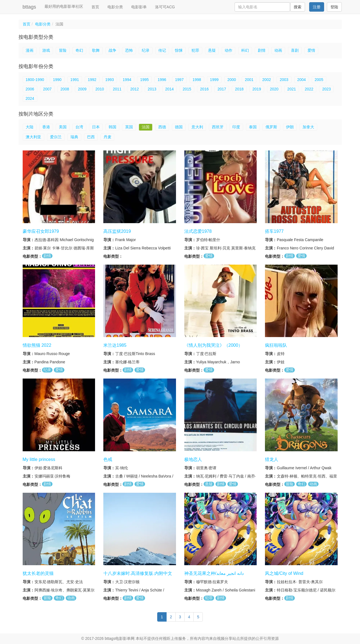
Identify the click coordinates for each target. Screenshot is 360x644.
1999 (214, 80)
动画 (278, 50)
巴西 (91, 137)
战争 (112, 50)
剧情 (262, 50)
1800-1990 (35, 80)
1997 (179, 80)
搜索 (298, 7)
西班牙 (218, 127)
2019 (257, 89)
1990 (57, 80)
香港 (46, 127)
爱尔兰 (56, 137)
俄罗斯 (271, 127)
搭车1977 (274, 231)
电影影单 (139, 7)
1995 (144, 80)
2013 (152, 89)
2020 (274, 89)
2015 (187, 89)
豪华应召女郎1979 (41, 231)
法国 (146, 127)
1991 (75, 80)
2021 (292, 89)
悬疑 (212, 50)
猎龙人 (272, 459)
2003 (284, 80)
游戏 (46, 50)
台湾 (79, 127)
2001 (249, 80)
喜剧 (295, 50)
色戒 (108, 459)
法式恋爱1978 (198, 231)
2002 (266, 80)
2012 (134, 89)
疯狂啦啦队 (276, 345)
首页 (95, 7)
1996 (162, 80)
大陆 (30, 127)
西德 (162, 127)
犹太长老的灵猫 (38, 573)
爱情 (311, 50)
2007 (47, 89)
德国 (179, 127)
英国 (129, 127)
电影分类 (115, 7)
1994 (127, 80)
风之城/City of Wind (284, 573)
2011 (117, 89)
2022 (309, 89)
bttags (29, 7)
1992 (92, 80)
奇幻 (79, 50)
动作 (228, 50)
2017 (222, 89)
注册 (317, 7)
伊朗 (290, 127)
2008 (65, 89)
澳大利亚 (33, 137)
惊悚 (179, 50)
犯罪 (195, 50)
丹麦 (107, 137)
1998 (197, 80)
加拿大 (308, 127)
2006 (30, 89)
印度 (236, 127)
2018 (239, 89)
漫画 (30, 50)
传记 (162, 50)
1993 (110, 80)
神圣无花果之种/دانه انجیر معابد (214, 573)
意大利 (197, 127)
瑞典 (74, 137)
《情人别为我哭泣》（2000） (214, 345)
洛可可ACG (165, 7)
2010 (100, 89)
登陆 (334, 7)
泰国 (253, 127)
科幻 (245, 50)
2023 (326, 89)
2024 (30, 98)
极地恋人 (193, 459)
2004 (302, 80)
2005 (319, 80)
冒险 (63, 50)
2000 (232, 80)
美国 (63, 127)
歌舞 (96, 50)
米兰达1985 (115, 345)
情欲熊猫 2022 (37, 345)
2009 (82, 89)
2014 (170, 89)
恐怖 (129, 50)
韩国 (112, 127)
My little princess (39, 459)
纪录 (146, 50)
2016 (204, 89)
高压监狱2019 (117, 231)
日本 (96, 127)
